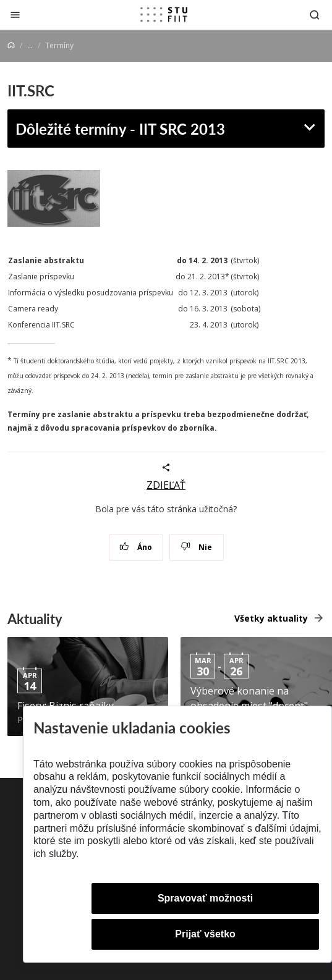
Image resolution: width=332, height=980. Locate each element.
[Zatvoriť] (15, 15)
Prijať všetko (205, 934)
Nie (196, 547)
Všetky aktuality (271, 618)
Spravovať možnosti (205, 898)
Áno (136, 547)
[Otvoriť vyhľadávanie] (315, 15)
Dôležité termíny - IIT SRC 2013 (120, 129)
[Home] (11, 45)
